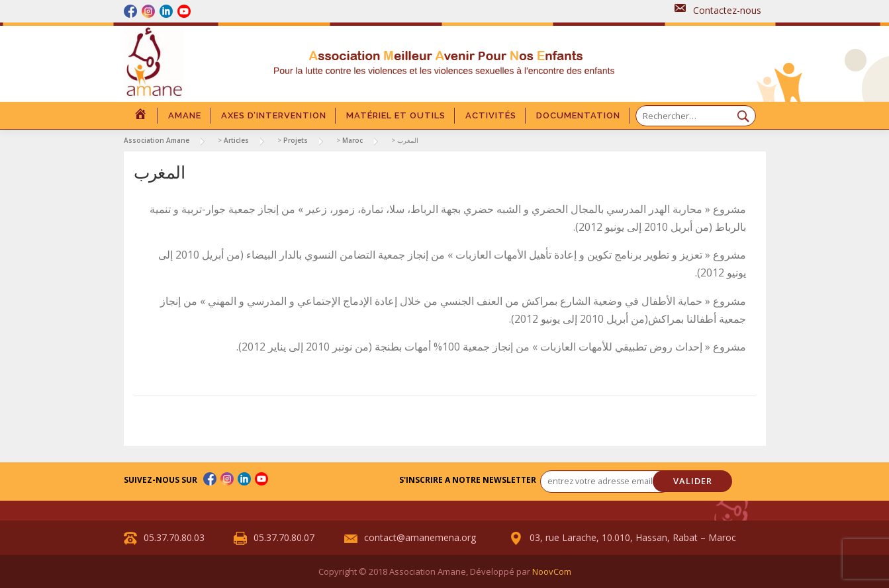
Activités (491, 115)
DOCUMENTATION (578, 115)
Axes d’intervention (274, 115)
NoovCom (552, 571)
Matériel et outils (396, 115)
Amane (185, 115)
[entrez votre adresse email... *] (606, 482)
